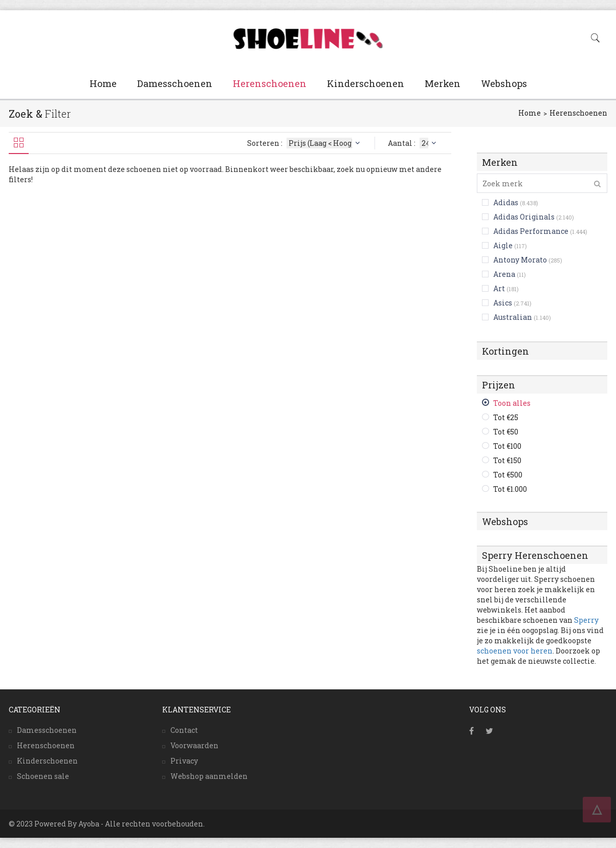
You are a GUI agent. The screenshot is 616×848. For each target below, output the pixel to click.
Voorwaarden (194, 745)
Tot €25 (506, 417)
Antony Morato (520, 260)
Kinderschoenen (366, 83)
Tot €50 (506, 432)
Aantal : (413, 143)
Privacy (184, 761)
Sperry (586, 620)
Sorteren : (305, 143)
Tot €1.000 (510, 489)
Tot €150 (507, 460)
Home (103, 83)
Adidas (506, 202)
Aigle (503, 245)
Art (499, 288)
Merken (443, 83)
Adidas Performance (531, 231)
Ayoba (89, 824)
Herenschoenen (270, 83)
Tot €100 (507, 446)
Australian (513, 317)
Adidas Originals (524, 217)
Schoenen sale (43, 776)
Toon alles (512, 403)
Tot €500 (508, 475)
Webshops (504, 83)
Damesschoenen (175, 83)
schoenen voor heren (515, 651)
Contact (184, 730)
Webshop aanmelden (209, 776)
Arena (504, 274)
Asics (503, 303)
